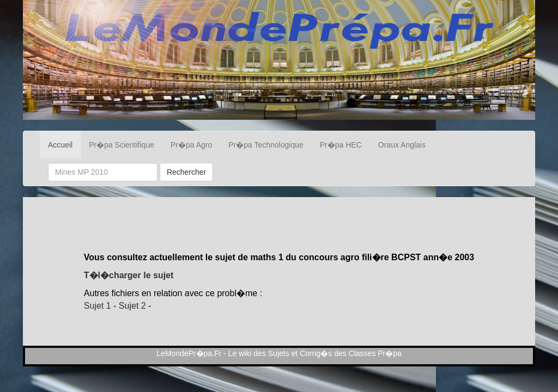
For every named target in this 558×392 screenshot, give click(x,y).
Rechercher (186, 172)
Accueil (60, 145)
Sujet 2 (132, 306)
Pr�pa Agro (191, 145)
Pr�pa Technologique (266, 145)
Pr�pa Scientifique (122, 145)
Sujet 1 (98, 306)
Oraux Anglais (402, 145)
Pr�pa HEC (341, 145)
